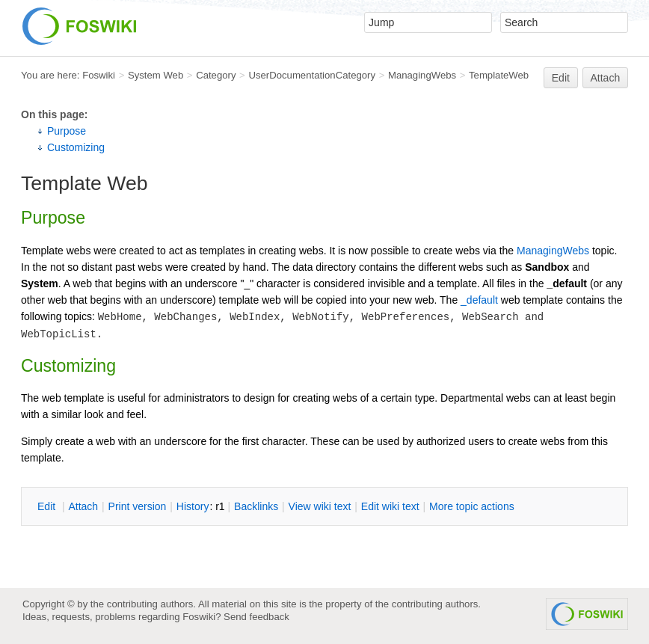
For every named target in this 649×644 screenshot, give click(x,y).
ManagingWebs (422, 75)
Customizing (76, 147)
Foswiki (99, 75)
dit (48, 506)
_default (479, 300)
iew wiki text (320, 506)
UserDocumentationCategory (312, 75)
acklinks (256, 506)
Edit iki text (390, 506)
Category (216, 75)
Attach (606, 78)
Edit (561, 78)
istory (193, 506)
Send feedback (256, 617)
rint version (138, 506)
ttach (83, 506)
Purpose (67, 131)
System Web (156, 75)
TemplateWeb (499, 75)
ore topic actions (472, 506)
